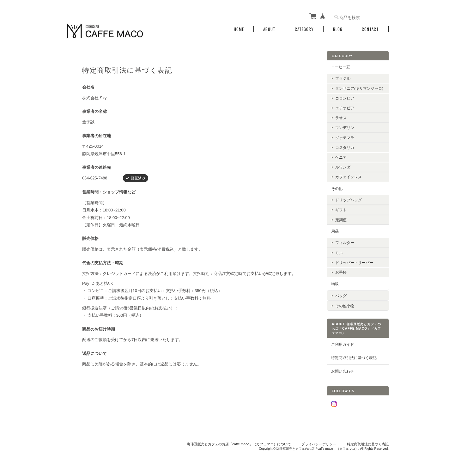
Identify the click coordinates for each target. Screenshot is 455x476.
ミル (339, 252)
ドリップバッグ (349, 200)
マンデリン (345, 128)
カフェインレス (349, 177)
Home (239, 29)
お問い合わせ (343, 371)
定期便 (341, 220)
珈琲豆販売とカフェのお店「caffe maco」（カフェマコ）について (239, 444)
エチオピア (345, 108)
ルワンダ (343, 167)
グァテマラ (345, 137)
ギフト (341, 210)
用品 (335, 231)
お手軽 (341, 272)
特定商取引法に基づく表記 (354, 357)
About (269, 29)
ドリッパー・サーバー (354, 262)
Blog (338, 29)
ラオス (341, 118)
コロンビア (345, 98)
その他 (337, 188)
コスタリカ (345, 147)
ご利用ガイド (343, 344)
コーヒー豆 (341, 67)
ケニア (341, 157)
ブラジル (343, 78)
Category (304, 29)
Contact (370, 29)
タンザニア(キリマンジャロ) (359, 88)
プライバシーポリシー (319, 444)
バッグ (341, 295)
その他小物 (345, 305)
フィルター (345, 243)
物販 (335, 284)
